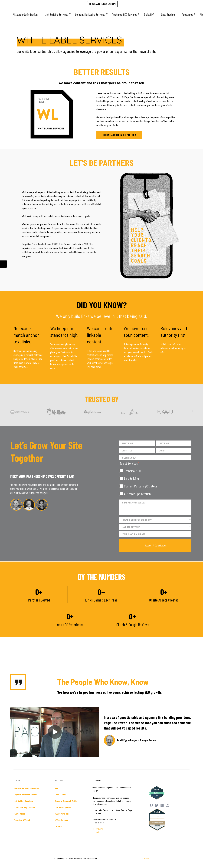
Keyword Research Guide (66, 801)
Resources (187, 14)
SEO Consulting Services (24, 807)
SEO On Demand (61, 820)
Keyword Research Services (26, 794)
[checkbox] (155, 482)
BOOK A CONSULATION (102, 4)
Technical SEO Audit (22, 820)
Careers (58, 826)
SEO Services (19, 814)
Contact (96, 832)
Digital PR (149, 14)
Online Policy (144, 858)
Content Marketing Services (90, 14)
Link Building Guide (63, 807)
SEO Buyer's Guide (63, 814)
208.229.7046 (98, 829)
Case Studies (168, 14)
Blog (56, 788)
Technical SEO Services (125, 14)
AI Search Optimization (25, 14)
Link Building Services (56, 14)
